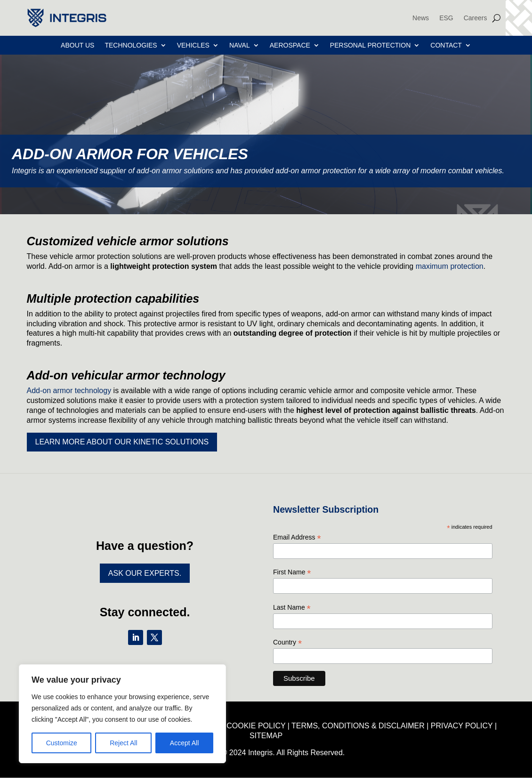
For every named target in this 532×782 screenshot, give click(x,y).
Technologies (131, 45)
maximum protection (450, 266)
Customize (62, 743)
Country (287, 642)
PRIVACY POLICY (462, 726)
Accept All (184, 743)
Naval (240, 45)
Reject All (123, 743)
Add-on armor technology (69, 391)
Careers (476, 18)
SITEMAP (266, 736)
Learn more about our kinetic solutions (122, 442)
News (421, 18)
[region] (122, 714)
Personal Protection (370, 45)
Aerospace (290, 45)
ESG (446, 18)
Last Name (292, 608)
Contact (446, 45)
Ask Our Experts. (145, 573)
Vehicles (193, 45)
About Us (77, 45)
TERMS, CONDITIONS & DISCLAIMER (358, 726)
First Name (292, 572)
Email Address (297, 537)
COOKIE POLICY (256, 726)
